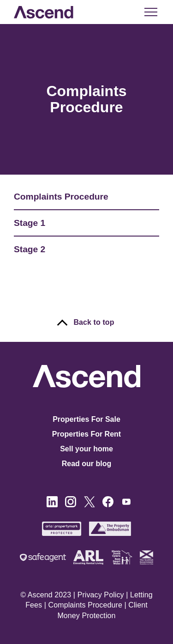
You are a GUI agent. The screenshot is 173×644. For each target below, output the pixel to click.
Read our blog (87, 464)
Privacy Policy (101, 595)
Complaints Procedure (85, 605)
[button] (150, 12)
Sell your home (86, 449)
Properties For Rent (86, 434)
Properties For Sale (86, 419)
